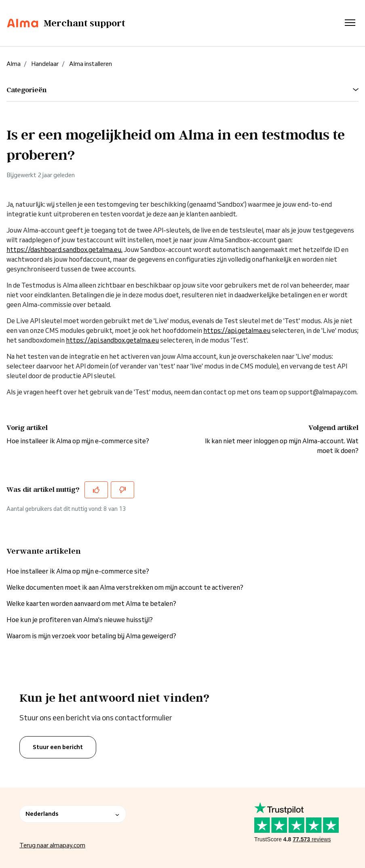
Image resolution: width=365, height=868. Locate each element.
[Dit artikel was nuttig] (96, 490)
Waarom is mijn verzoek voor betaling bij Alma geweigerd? (91, 636)
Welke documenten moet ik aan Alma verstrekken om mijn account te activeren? (125, 587)
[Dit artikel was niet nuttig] (122, 490)
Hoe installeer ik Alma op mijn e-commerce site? (78, 441)
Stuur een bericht (58, 747)
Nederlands (73, 814)
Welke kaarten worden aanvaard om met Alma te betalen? (91, 603)
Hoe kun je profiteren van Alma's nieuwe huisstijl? (80, 620)
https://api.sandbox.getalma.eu (112, 340)
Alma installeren (91, 64)
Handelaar (45, 64)
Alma (14, 64)
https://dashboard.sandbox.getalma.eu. (64, 250)
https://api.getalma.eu (237, 330)
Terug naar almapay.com (52, 845)
